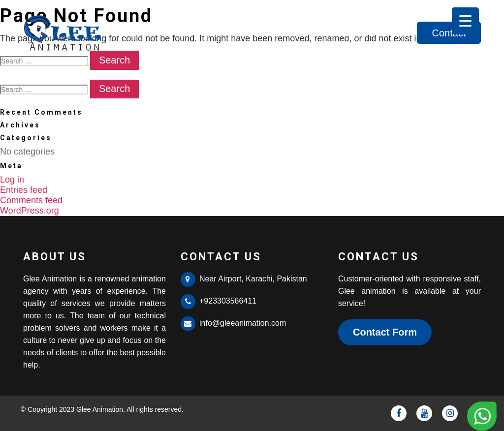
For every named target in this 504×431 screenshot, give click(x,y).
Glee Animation (100, 409)
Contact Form (385, 332)
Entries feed (24, 190)
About (337, 33)
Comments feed (31, 200)
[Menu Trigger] (465, 21)
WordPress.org (30, 211)
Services (388, 33)
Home (291, 33)
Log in (12, 180)
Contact (449, 33)
